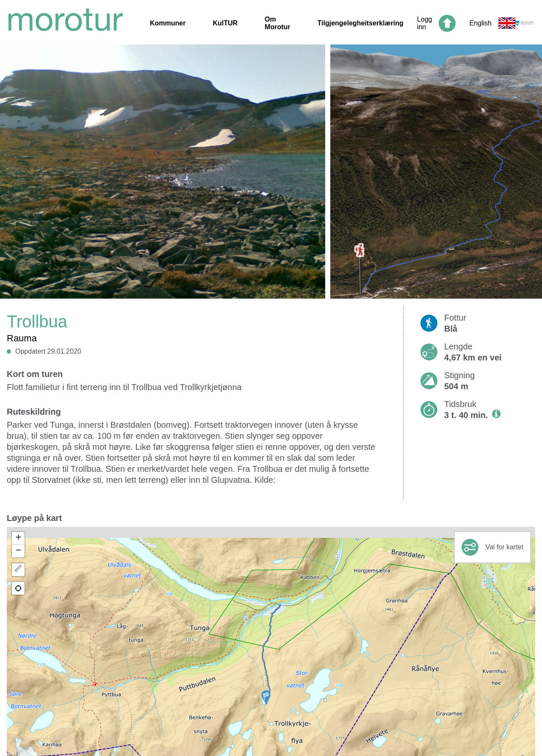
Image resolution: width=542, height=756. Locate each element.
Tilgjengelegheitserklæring (361, 23)
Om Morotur (277, 23)
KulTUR (225, 23)
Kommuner (168, 23)
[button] (266, 697)
